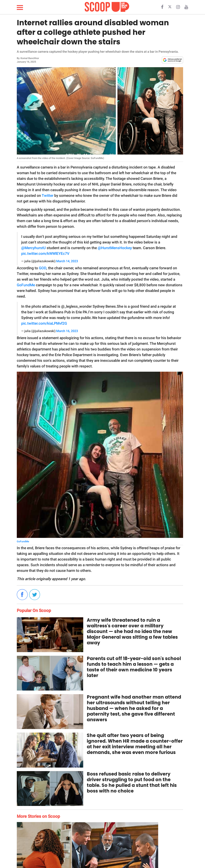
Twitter (48, 196)
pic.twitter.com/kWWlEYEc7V (45, 254)
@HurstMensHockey (115, 248)
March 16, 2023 (67, 331)
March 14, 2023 (67, 261)
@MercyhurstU (33, 248)
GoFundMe (26, 285)
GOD (43, 268)
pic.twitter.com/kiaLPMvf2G (44, 323)
